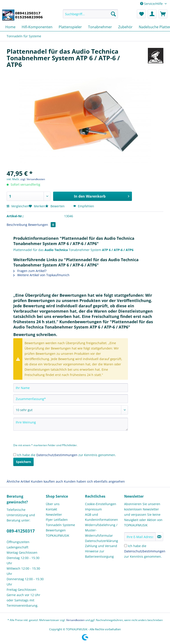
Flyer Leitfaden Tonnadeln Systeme (60, 522)
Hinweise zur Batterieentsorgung (99, 554)
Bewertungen (42, 225)
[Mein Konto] (152, 14)
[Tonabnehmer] (100, 27)
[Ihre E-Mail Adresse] (140, 537)
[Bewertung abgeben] (71, 410)
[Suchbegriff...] (91, 14)
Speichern (23, 462)
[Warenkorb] (163, 14)
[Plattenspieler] (70, 27)
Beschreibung (17, 225)
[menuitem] (91, 16)
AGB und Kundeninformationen (101, 517)
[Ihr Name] (71, 388)
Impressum (93, 509)
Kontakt (51, 509)
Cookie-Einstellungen (101, 504)
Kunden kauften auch (47, 481)
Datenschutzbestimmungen (57, 455)
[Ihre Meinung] (71, 424)
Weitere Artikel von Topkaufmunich (41, 275)
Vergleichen (18, 206)
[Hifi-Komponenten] (37, 27)
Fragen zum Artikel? (30, 271)
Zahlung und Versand (101, 546)
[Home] (10, 27)
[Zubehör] (125, 27)
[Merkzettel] (141, 14)
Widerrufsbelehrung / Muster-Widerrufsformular (101, 530)
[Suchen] (113, 14)
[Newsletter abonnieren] (159, 537)
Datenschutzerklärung (101, 541)
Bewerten (55, 206)
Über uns (53, 504)
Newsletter (54, 515)
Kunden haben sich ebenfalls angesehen (94, 481)
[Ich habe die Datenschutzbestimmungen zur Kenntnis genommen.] (15, 455)
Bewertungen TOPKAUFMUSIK (58, 533)
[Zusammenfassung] (71, 399)
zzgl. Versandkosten (33, 179)
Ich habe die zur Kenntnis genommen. (67, 455)
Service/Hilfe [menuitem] (152, 4)
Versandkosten (75, 620)
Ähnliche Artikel (18, 481)
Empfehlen (84, 206)
